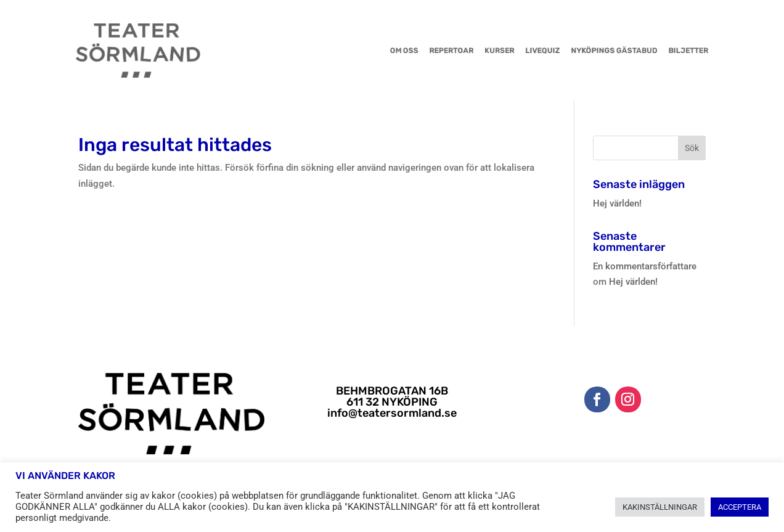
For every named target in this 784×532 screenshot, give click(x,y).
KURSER (482, 51)
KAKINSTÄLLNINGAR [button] (660, 507)
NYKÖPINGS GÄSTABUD (579, 51)
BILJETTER (642, 51)
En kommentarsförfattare (645, 266)
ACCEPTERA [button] (740, 507)
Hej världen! (617, 203)
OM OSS (402, 51)
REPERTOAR (442, 51)
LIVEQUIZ (519, 51)
